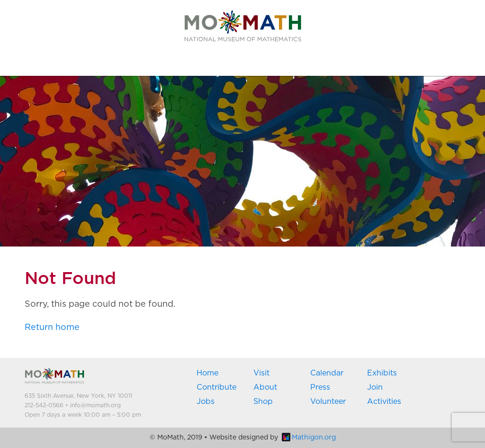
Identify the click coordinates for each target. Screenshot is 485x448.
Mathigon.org (309, 438)
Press (320, 387)
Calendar (327, 373)
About (265, 387)
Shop (263, 402)
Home (207, 373)
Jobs (206, 402)
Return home (52, 328)
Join (375, 387)
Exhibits (382, 373)
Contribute (216, 387)
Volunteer (328, 402)
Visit (261, 373)
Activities (384, 402)
